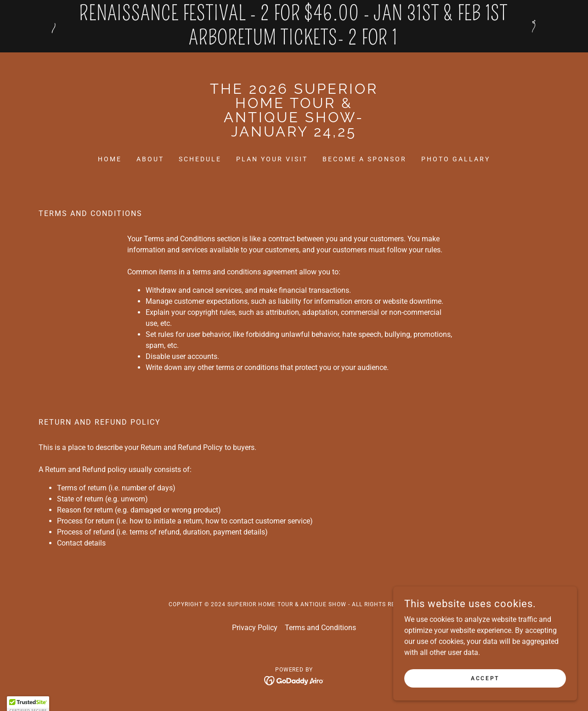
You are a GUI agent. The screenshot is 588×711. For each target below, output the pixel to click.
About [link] (150, 159)
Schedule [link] (200, 159)
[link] (294, 134)
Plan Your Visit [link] (272, 159)
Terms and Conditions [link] (320, 628)
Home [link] (110, 159)
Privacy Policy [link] (255, 628)
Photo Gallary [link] (456, 159)
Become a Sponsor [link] (365, 159)
